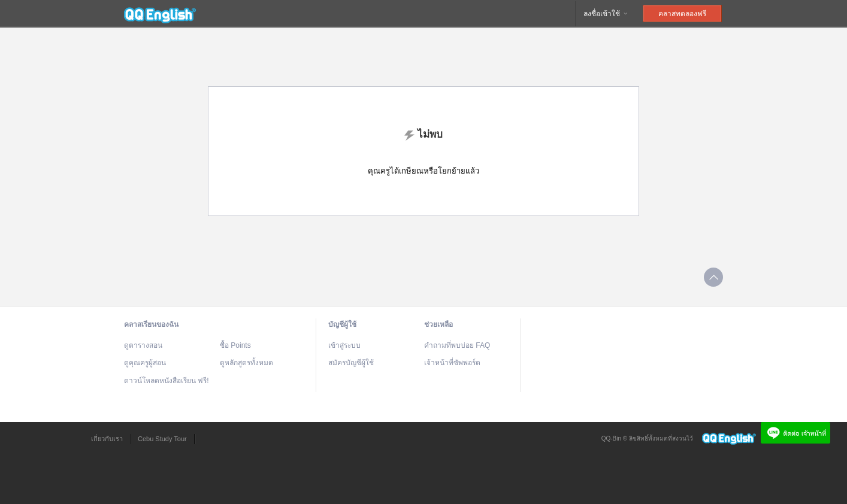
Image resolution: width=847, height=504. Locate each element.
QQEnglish (160, 14)
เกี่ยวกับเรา (107, 439)
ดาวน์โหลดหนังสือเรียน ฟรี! (167, 381)
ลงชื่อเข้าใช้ (606, 14)
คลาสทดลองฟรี (682, 14)
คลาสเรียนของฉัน (151, 324)
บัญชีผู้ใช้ (342, 324)
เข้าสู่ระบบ (344, 345)
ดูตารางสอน (143, 345)
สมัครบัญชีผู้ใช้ (351, 363)
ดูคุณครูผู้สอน (145, 363)
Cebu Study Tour (162, 439)
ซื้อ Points (235, 345)
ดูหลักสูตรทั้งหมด (246, 363)
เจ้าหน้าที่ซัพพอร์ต (452, 363)
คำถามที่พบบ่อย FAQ (457, 345)
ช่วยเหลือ (438, 324)
